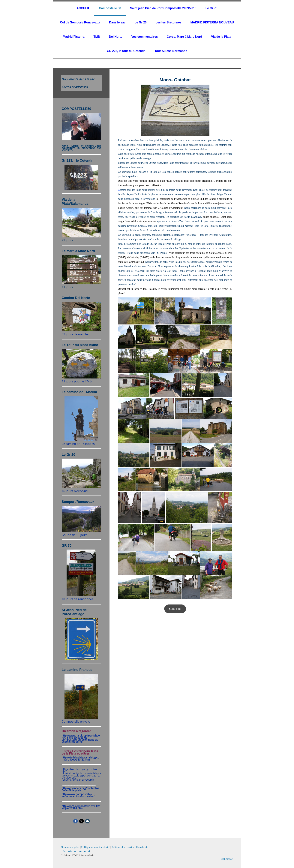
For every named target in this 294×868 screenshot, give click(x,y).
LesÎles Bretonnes (169, 22)
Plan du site (142, 847)
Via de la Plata (221, 37)
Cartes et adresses (75, 87)
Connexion (227, 859)
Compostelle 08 (110, 8)
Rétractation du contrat (76, 851)
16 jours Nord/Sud (75, 491)
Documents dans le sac (78, 79)
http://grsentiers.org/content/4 (80, 788)
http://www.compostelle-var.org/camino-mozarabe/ (78, 795)
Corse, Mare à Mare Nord (184, 37)
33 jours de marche (75, 334)
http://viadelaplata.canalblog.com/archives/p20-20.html (80, 758)
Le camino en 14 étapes (78, 444)
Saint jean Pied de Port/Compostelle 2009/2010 (163, 8)
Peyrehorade (181, 199)
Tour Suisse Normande (171, 51)
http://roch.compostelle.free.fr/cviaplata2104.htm (81, 807)
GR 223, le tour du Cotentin (126, 51)
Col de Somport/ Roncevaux (80, 22)
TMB (97, 37)
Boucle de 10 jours (75, 535)
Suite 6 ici (175, 609)
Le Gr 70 (211, 8)
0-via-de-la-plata (72, 790)
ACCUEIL (83, 8)
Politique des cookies (123, 847)
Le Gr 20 (141, 22)
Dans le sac (117, 22)
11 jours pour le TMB (77, 381)
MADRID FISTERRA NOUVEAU (212, 22)
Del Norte (116, 37)
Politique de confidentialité (96, 847)
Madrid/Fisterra (74, 37)
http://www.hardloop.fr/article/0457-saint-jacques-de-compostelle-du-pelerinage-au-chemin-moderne (81, 739)
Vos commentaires (144, 37)
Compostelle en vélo (76, 722)
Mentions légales (70, 847)
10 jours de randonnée (78, 599)
